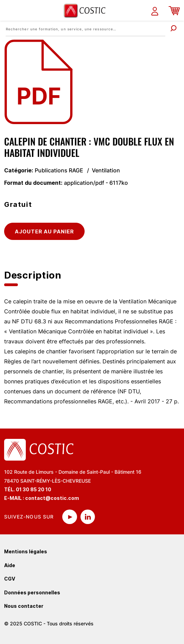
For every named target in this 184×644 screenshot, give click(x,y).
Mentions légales (26, 551)
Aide (10, 565)
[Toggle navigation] (9, 10)
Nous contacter (24, 606)
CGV (10, 579)
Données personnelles (32, 592)
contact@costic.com (52, 498)
